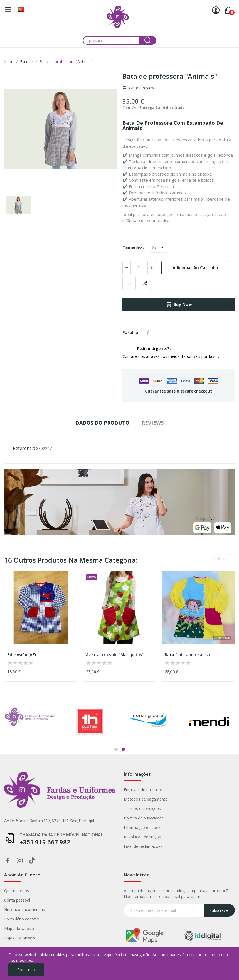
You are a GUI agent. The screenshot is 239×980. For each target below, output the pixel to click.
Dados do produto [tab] (102, 423)
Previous (219, 559)
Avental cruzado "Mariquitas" (115, 655)
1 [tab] (116, 749)
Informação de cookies (69, 827)
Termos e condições (66, 808)
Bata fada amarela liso (187, 655)
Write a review (141, 88)
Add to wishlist (129, 283)
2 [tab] (123, 749)
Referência (24, 448)
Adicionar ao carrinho (195, 267)
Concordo (26, 970)
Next (230, 559)
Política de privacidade (68, 818)
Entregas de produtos (67, 790)
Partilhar (148, 333)
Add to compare (145, 283)
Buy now (179, 304)
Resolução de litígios (66, 837)
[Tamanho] (159, 247)
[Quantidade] (139, 268)
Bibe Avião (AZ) (22, 655)
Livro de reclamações (67, 846)
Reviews (153, 423)
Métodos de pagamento (70, 799)
